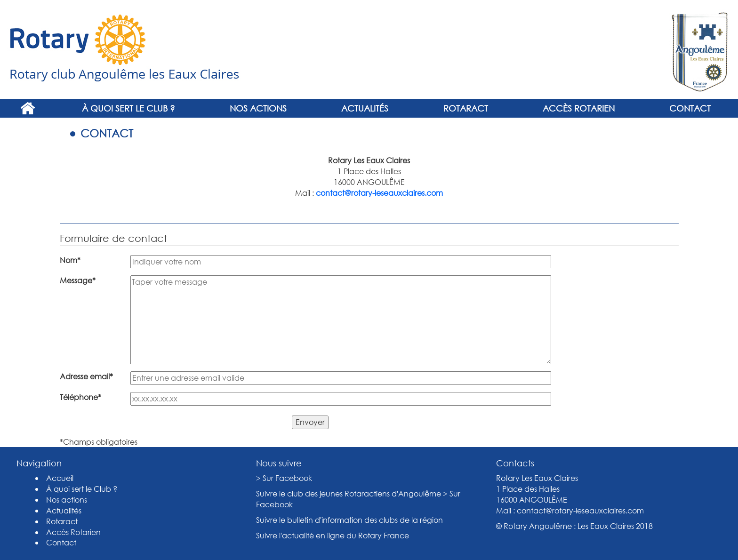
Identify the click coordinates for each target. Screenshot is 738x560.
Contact (690, 108)
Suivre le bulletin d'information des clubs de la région (349, 520)
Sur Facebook (287, 478)
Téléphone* (80, 397)
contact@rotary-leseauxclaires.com (379, 193)
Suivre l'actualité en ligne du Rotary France (333, 535)
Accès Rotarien (579, 108)
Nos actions (258, 108)
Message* (78, 280)
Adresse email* (86, 376)
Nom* (70, 260)
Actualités (365, 108)
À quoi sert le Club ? (128, 108)
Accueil (27, 108)
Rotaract (466, 108)
